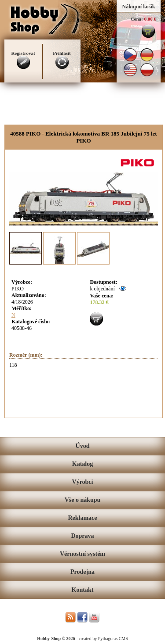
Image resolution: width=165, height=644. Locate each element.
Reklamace (82, 518)
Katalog (82, 464)
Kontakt (83, 590)
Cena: (137, 19)
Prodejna (82, 572)
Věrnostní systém (82, 554)
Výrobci (83, 482)
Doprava (82, 536)
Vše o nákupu (83, 500)
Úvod (83, 446)
